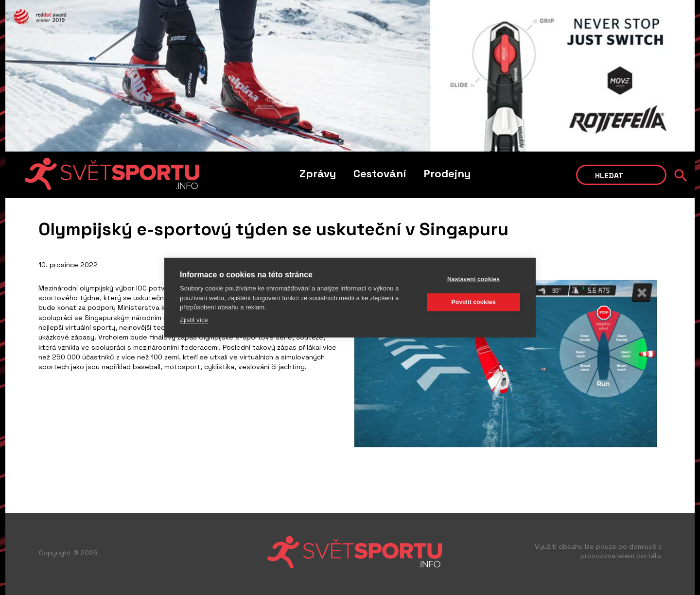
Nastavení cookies (473, 279)
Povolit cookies (473, 302)
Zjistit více (194, 319)
